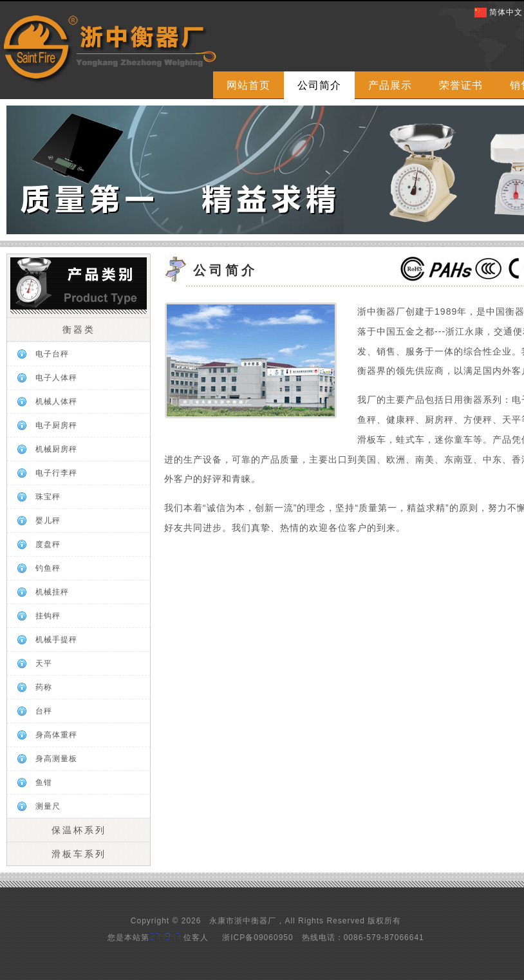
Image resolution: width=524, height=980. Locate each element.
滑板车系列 (79, 854)
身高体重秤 (56, 735)
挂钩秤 (48, 616)
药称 (44, 687)
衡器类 (79, 329)
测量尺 (48, 806)
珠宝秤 (48, 497)
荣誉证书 (461, 85)
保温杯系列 (79, 830)
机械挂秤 (52, 592)
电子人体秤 (56, 378)
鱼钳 (44, 782)
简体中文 (506, 12)
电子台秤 (52, 354)
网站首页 (248, 85)
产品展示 (390, 85)
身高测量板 (56, 759)
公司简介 (319, 85)
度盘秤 (48, 544)
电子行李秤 (56, 473)
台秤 (44, 711)
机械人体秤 (56, 402)
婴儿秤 (48, 521)
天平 (44, 663)
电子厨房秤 (56, 425)
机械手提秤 (56, 640)
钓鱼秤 (48, 568)
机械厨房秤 (56, 449)
